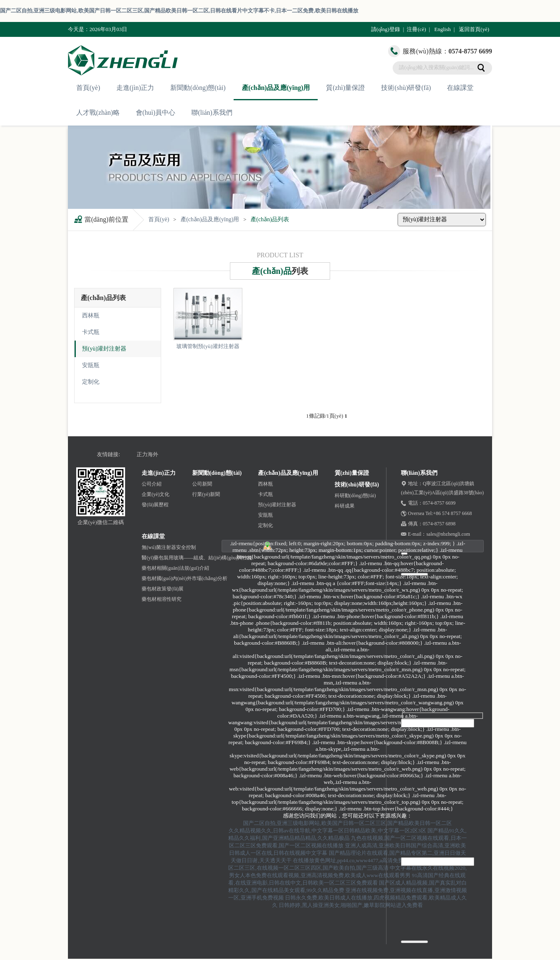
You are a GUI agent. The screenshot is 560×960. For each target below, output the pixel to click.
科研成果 (345, 506)
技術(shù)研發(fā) (406, 88)
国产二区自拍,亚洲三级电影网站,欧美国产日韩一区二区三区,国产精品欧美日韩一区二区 (348, 823)
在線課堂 (460, 88)
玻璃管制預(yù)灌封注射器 (208, 346)
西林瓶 (91, 316)
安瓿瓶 (91, 365)
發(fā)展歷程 (155, 505)
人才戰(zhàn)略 (98, 112)
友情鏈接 (108, 454)
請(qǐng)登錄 (386, 29)
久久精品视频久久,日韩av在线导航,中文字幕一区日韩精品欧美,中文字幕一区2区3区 (327, 831)
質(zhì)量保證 (345, 88)
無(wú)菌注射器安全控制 (169, 547)
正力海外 (147, 454)
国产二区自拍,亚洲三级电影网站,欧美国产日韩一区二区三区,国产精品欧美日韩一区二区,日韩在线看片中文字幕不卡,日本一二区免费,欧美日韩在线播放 (179, 11)
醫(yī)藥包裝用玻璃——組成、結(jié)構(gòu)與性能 (197, 558)
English (442, 29)
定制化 (91, 382)
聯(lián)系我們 (212, 112)
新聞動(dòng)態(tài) (198, 88)
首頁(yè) (88, 88)
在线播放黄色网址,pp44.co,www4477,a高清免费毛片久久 (359, 860)
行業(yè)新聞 (206, 494)
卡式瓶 (91, 332)
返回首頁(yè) (474, 29)
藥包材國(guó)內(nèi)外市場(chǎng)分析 (185, 578)
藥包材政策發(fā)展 (163, 589)
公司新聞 (202, 484)
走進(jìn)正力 (135, 88)
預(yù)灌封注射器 (104, 349)
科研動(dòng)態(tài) (355, 496)
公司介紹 (152, 484)
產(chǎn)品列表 (270, 219)
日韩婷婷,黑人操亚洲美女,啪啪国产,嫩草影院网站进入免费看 (351, 905)
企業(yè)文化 (156, 494)
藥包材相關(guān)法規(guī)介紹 (175, 568)
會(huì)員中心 (156, 112)
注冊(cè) (416, 29)
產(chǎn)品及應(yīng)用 (276, 88)
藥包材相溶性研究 (162, 599)
